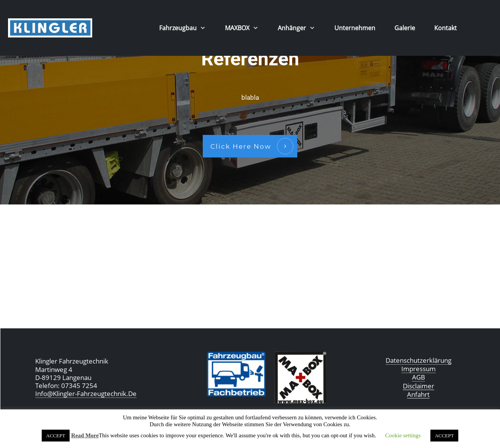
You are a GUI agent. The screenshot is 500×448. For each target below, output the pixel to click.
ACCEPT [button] (56, 436)
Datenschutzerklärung (419, 360)
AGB (419, 377)
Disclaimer (419, 386)
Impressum (419, 369)
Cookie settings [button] (403, 435)
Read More (85, 435)
